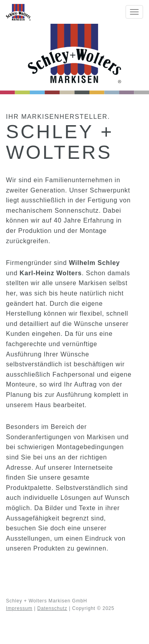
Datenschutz (52, 608)
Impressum (19, 608)
